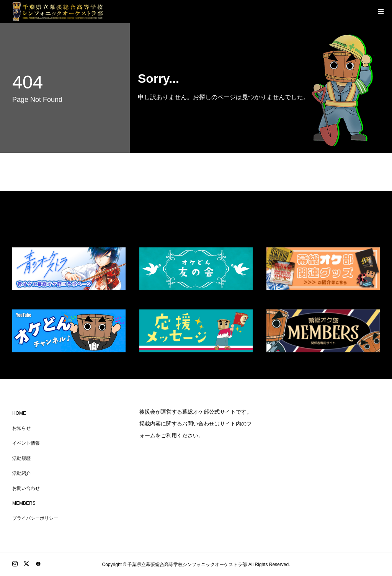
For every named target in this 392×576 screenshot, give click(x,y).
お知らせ (21, 428)
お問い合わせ (26, 488)
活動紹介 (21, 473)
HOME (19, 413)
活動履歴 (21, 458)
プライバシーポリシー (35, 518)
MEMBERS (24, 503)
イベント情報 (26, 443)
